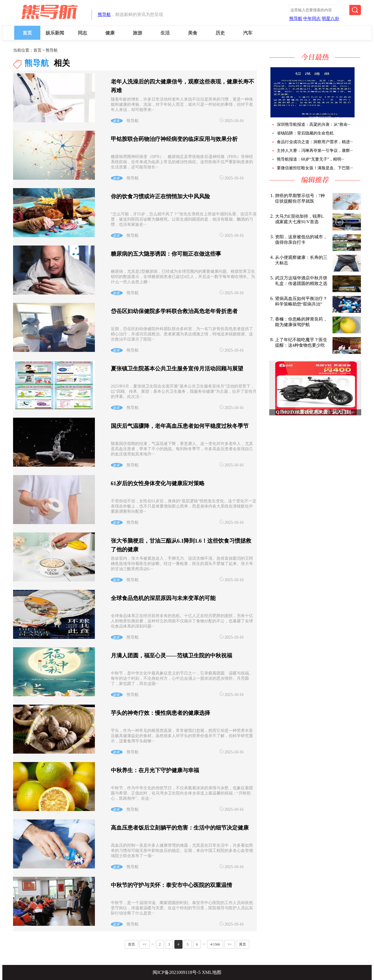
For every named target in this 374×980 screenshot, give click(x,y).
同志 (82, 33)
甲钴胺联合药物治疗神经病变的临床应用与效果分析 (174, 139)
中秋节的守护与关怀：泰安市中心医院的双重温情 (171, 885)
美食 (193, 33)
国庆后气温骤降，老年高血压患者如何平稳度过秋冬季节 (180, 426)
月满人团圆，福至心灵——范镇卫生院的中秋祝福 (171, 656)
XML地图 (212, 972)
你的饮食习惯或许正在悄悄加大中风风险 (160, 196)
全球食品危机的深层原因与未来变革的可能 (163, 598)
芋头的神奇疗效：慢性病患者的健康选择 (160, 713)
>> (230, 944)
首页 (27, 33)
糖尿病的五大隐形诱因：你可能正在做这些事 (166, 254)
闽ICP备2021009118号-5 (177, 972)
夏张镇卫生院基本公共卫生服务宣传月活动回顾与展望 (177, 369)
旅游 (138, 33)
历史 (220, 33)
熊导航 (104, 14)
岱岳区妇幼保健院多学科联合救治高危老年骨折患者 (174, 311)
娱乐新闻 (55, 33)
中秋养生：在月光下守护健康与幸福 (155, 770)
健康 (110, 33)
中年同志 (312, 19)
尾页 (243, 944)
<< (144, 944)
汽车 (248, 33)
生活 (165, 33)
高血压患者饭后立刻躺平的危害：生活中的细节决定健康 (180, 828)
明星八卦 (330, 19)
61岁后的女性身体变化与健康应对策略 (158, 483)
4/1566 (215, 944)
